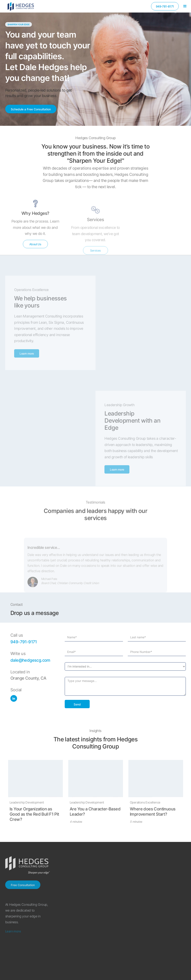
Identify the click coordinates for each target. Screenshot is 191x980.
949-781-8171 (165, 6)
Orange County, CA (28, 678)
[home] (21, 6)
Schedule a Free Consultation (31, 109)
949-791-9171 (24, 642)
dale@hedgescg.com (30, 660)
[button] (185, 6)
